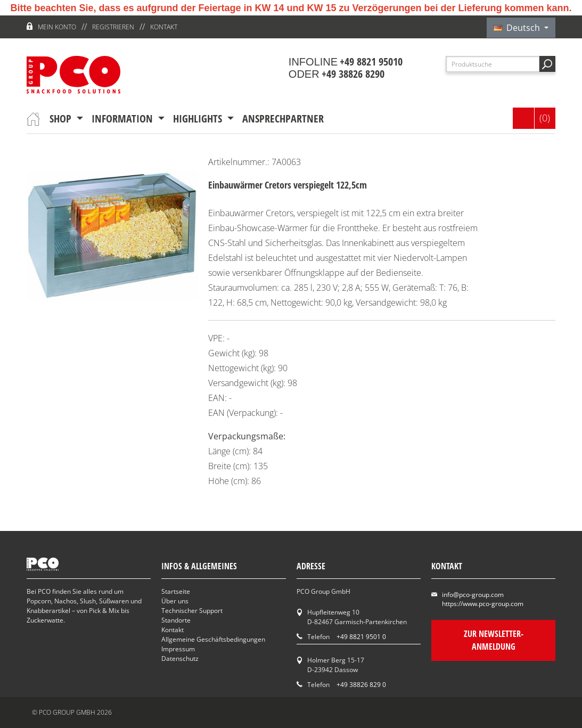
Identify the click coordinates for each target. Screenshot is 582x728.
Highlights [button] (199, 118)
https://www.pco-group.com (483, 604)
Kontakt (164, 27)
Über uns (175, 601)
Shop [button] (62, 118)
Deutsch (518, 28)
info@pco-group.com (473, 595)
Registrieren (113, 27)
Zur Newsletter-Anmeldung (493, 640)
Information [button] (124, 118)
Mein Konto (57, 27)
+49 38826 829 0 (361, 685)
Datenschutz (180, 659)
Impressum (178, 649)
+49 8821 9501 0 (361, 637)
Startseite (176, 591)
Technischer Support (192, 611)
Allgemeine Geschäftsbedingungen (213, 639)
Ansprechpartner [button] (283, 118)
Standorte (176, 620)
